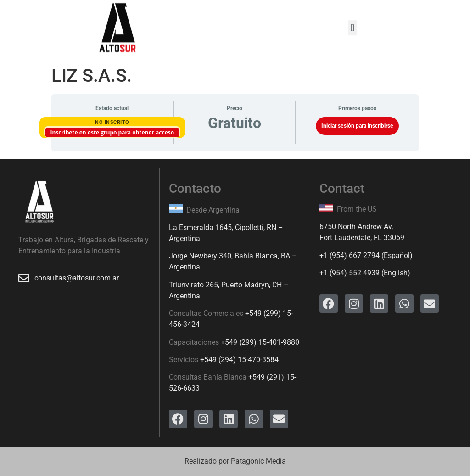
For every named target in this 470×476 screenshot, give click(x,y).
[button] (352, 24)
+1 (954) (334, 255)
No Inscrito (112, 122)
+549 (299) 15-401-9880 (260, 342)
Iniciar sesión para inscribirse (357, 126)
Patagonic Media (258, 461)
